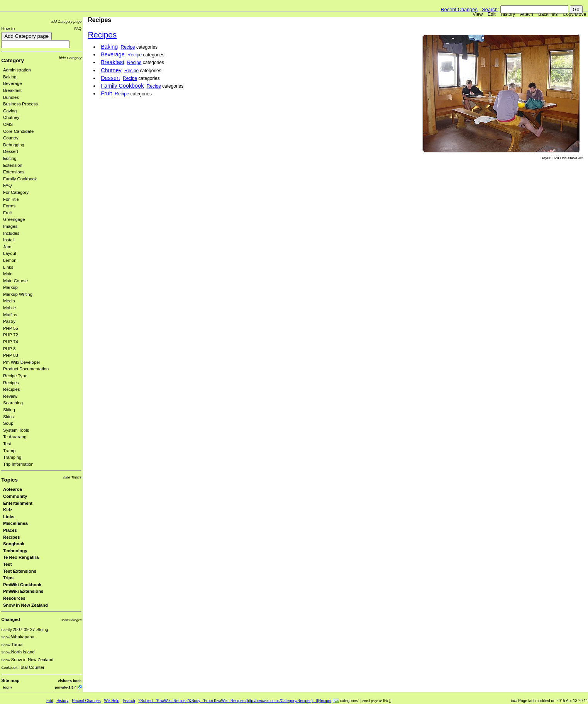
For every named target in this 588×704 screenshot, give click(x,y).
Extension (13, 165)
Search (490, 9)
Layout (10, 253)
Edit (492, 14)
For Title (11, 199)
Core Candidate (18, 131)
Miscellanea (15, 523)
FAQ (78, 28)
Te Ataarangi (15, 437)
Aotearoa (13, 489)
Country (11, 138)
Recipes (11, 383)
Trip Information (18, 464)
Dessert (11, 151)
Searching (13, 403)
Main (8, 274)
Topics (9, 480)
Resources (14, 598)
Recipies (11, 389)
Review (10, 396)
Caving (10, 111)
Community (15, 496)
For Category (16, 192)
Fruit (8, 213)
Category (13, 60)
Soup (8, 423)
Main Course (15, 281)
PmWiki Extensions (23, 591)
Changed (10, 619)
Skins (8, 417)
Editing (10, 158)
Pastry (9, 321)
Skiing (9, 410)
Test (7, 444)
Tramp (9, 451)
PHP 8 (9, 349)
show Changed (71, 620)
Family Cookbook (20, 179)
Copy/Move (575, 14)
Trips (8, 578)
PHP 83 (11, 355)
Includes (11, 233)
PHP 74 (11, 342)
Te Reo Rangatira (21, 557)
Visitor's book (69, 681)
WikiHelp (112, 701)
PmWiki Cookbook (22, 585)
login (7, 687)
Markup (10, 287)
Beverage (13, 83)
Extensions (14, 172)
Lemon (10, 260)
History (508, 14)
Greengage (14, 219)
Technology (15, 551)
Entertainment (18, 503)
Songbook (14, 544)
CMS (8, 124)
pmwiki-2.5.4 (66, 687)
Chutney (11, 117)
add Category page (66, 21)
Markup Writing (18, 294)
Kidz (8, 510)
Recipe (128, 47)
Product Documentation (26, 369)
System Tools (16, 430)
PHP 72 (11, 335)
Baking (10, 77)
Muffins (10, 315)
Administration (17, 70)
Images (10, 226)
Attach (527, 14)
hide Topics (72, 477)
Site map (10, 680)
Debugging (14, 145)
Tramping (12, 457)
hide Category (70, 58)
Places (10, 530)
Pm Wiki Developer (22, 362)
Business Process (20, 104)
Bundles (11, 97)
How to (8, 29)
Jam (7, 247)
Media (9, 301)
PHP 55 (11, 328)
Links (8, 267)
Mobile (9, 308)
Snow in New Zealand (25, 605)
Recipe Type (15, 376)
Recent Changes (459, 9)
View (478, 14)
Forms (9, 206)
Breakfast (12, 90)
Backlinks (548, 14)
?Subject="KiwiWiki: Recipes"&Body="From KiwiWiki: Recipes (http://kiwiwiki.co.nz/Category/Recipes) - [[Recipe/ (235, 701)
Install (9, 240)
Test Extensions (20, 571)
